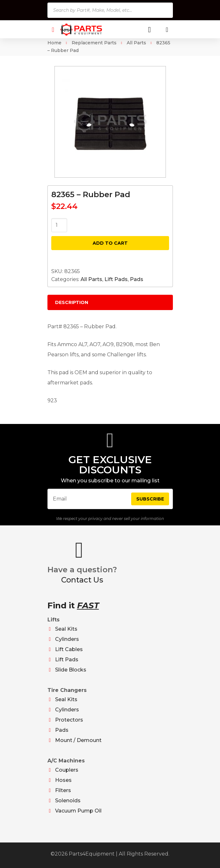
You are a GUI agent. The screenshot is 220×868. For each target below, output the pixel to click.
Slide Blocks (71, 670)
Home (54, 43)
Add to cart (110, 243)
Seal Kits (66, 629)
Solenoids (68, 801)
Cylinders (67, 639)
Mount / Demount (78, 740)
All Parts (136, 43)
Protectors (69, 720)
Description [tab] (72, 302)
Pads (137, 279)
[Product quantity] (59, 225)
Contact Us (82, 580)
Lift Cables (69, 649)
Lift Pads (116, 279)
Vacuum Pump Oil (78, 811)
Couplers (67, 770)
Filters (63, 790)
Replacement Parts (94, 43)
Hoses (63, 780)
